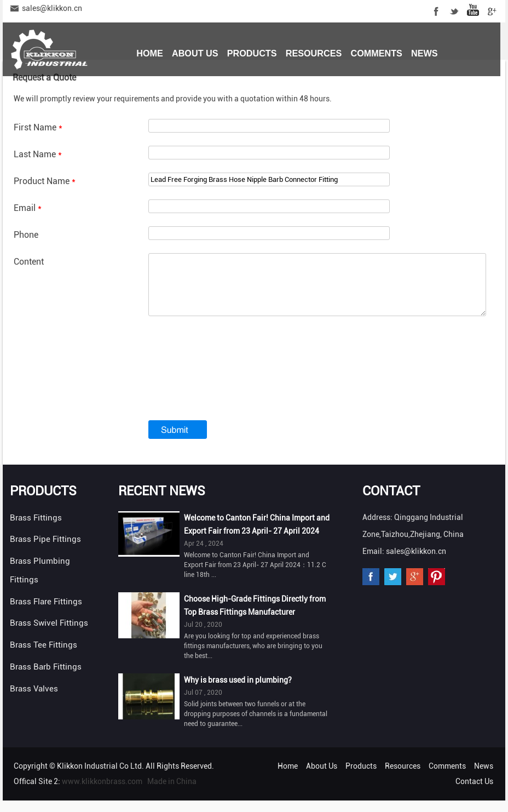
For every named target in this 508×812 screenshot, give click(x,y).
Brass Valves (34, 700)
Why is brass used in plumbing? (238, 691)
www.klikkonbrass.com (102, 793)
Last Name (38, 154)
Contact (391, 502)
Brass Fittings (36, 529)
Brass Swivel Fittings (49, 634)
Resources (314, 53)
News (425, 53)
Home (150, 53)
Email (28, 208)
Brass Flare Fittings (46, 613)
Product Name (45, 181)
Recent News (162, 502)
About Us (195, 53)
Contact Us (165, 92)
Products (252, 53)
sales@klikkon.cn (52, 8)
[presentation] (232, 388)
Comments (376, 53)
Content (29, 262)
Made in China (172, 793)
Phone (26, 235)
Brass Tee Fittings (44, 656)
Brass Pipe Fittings (45, 551)
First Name (38, 127)
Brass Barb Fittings (46, 678)
